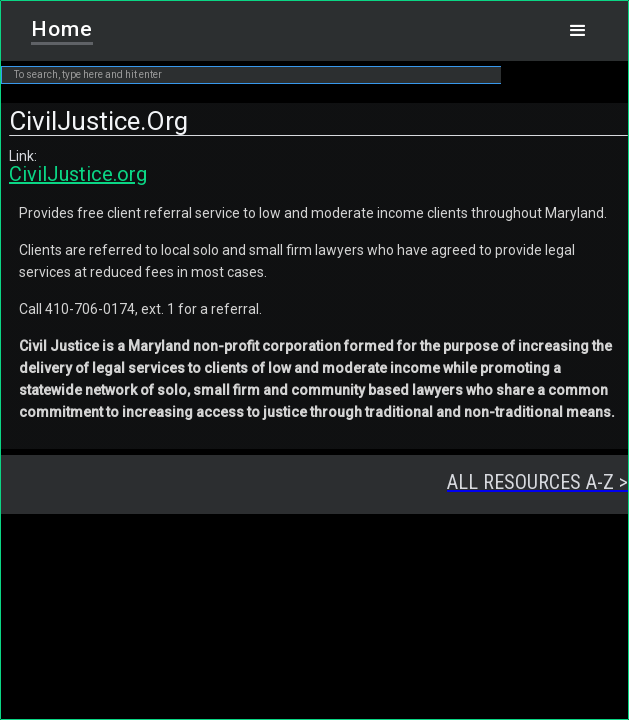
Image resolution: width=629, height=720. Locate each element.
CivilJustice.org (78, 174)
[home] (56, 23)
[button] (578, 31)
